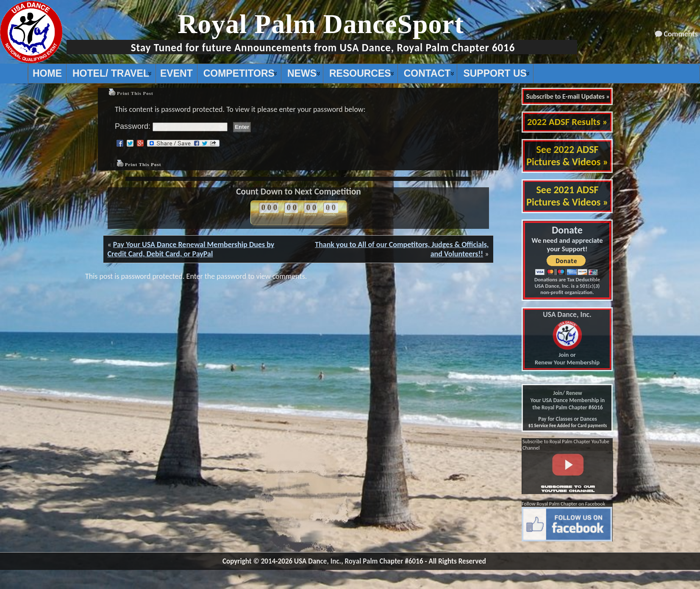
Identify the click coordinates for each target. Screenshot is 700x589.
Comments (681, 34)
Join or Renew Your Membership (567, 339)
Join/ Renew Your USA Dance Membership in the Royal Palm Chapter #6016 (568, 400)
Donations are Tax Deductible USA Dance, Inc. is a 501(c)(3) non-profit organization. (567, 286)
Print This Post (135, 93)
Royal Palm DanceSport (321, 24)
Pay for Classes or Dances (568, 419)
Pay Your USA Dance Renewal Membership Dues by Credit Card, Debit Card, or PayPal (191, 249)
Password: (171, 126)
